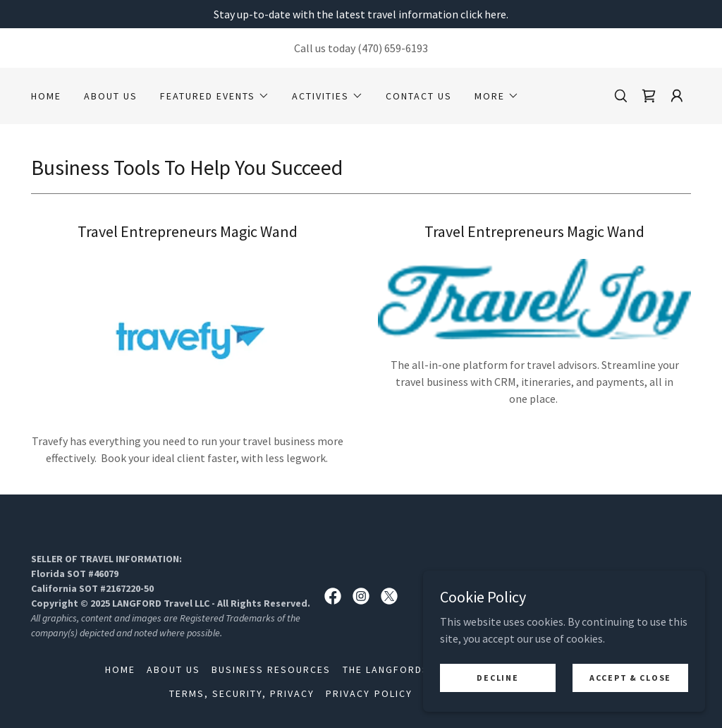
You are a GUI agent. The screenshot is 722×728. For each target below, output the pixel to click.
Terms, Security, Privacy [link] (242, 693)
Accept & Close (630, 678)
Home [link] (46, 96)
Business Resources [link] (271, 669)
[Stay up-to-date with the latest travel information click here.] (361, 14)
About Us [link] (111, 96)
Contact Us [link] (419, 96)
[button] (215, 96)
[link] (649, 96)
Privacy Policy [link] (369, 693)
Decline (497, 678)
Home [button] (120, 669)
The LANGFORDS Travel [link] (407, 669)
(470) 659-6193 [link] (393, 48)
